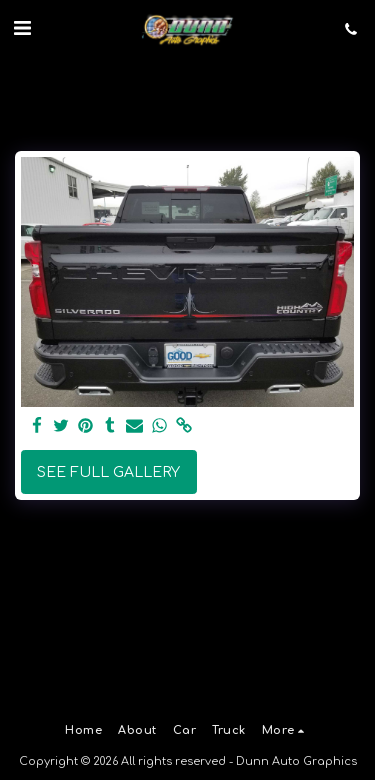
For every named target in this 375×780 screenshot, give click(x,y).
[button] (22, 28)
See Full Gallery (108, 472)
